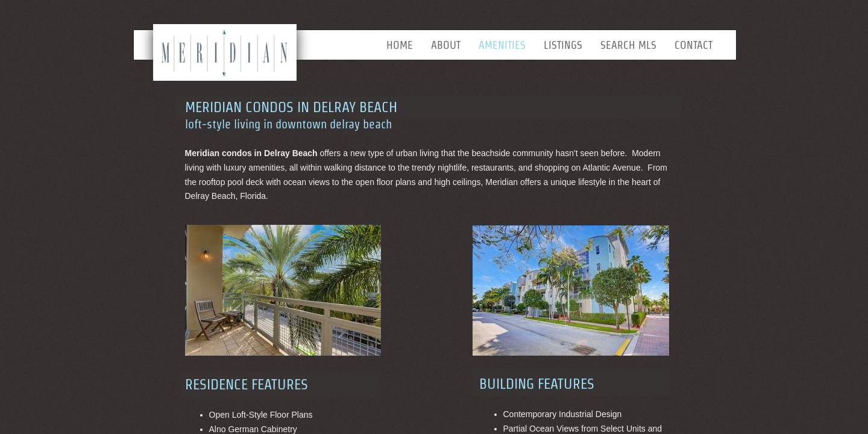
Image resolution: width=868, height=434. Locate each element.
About (446, 45)
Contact (693, 45)
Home (400, 45)
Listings (563, 45)
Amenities (502, 45)
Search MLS (628, 45)
